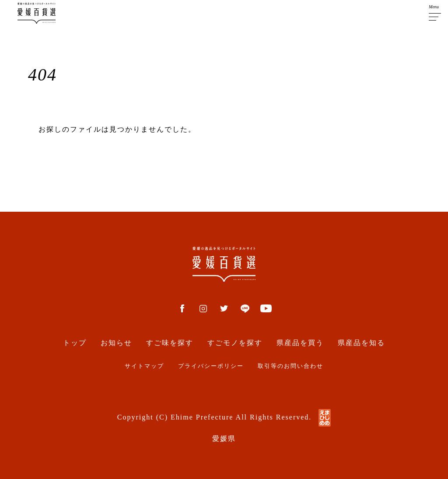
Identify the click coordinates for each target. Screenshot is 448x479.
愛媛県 (224, 439)
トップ (75, 343)
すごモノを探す (235, 343)
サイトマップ (144, 366)
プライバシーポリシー (211, 366)
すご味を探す (170, 343)
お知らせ (116, 343)
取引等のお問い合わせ (290, 366)
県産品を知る (361, 343)
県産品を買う (300, 343)
